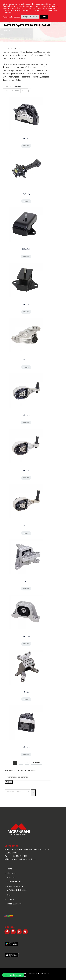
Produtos (11, 878)
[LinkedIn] (19, 932)
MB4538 (26, 415)
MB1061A (26, 249)
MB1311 (26, 581)
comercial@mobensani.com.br (25, 859)
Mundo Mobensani (15, 886)
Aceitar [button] (44, 17)
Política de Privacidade (19, 890)
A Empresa (11, 873)
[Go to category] (33, 793)
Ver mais (26, 146)
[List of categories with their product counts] (18, 792)
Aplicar (9, 782)
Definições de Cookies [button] (30, 17)
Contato (10, 899)
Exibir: (12, 91)
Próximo (36, 763)
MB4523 (26, 637)
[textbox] (28, 777)
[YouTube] (25, 932)
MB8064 (26, 194)
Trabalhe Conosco (15, 904)
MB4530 (26, 360)
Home (5, 31)
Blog (9, 895)
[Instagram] (13, 932)
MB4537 (26, 470)
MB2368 (26, 747)
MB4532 (26, 692)
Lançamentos (15, 881)
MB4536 (26, 526)
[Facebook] (7, 932)
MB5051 (26, 139)
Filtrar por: (13, 86)
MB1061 (26, 305)
